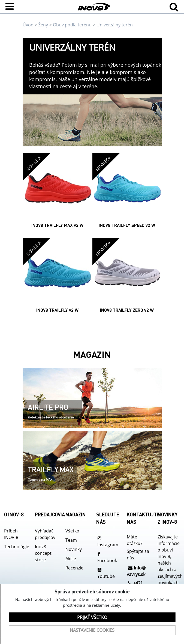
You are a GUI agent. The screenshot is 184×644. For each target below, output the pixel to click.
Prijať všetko (92, 617)
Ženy (43, 25)
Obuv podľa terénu (72, 25)
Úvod (28, 25)
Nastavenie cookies (92, 630)
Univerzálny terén (115, 25)
